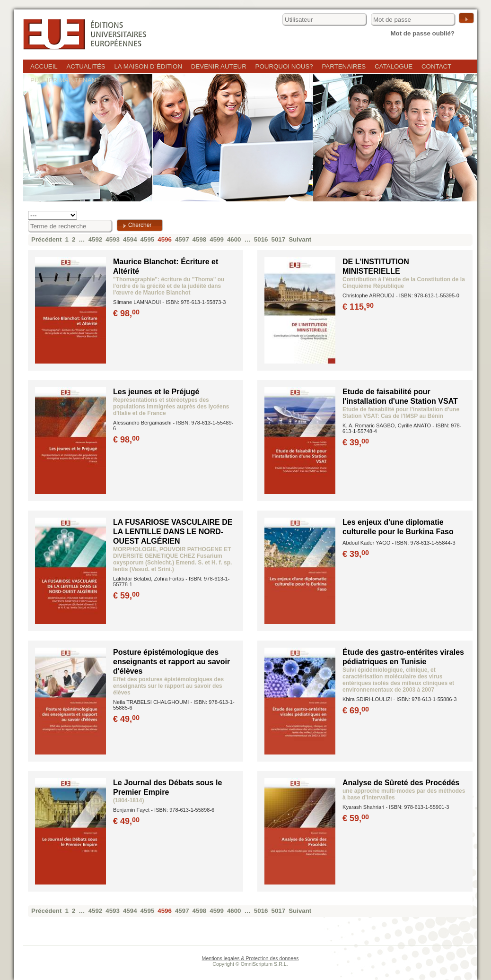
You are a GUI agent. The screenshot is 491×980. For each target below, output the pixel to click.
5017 (279, 239)
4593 (113, 239)
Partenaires (344, 66)
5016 (261, 239)
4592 (96, 239)
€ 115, (359, 307)
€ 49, (127, 719)
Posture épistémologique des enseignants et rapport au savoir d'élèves (171, 662)
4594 (130, 239)
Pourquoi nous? (284, 66)
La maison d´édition (148, 66)
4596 (165, 239)
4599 (217, 239)
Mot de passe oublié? (422, 33)
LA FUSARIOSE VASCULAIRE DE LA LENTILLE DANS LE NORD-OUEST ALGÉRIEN (173, 532)
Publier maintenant (65, 80)
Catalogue (394, 66)
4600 (234, 239)
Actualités (86, 66)
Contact (436, 66)
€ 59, (127, 596)
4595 (148, 239)
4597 (182, 239)
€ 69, (356, 711)
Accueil (44, 66)
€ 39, (356, 442)
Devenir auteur (219, 66)
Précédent (46, 239)
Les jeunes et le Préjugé (156, 392)
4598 (200, 239)
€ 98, (127, 313)
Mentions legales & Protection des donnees (250, 958)
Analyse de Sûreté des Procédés (401, 783)
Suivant (300, 239)
